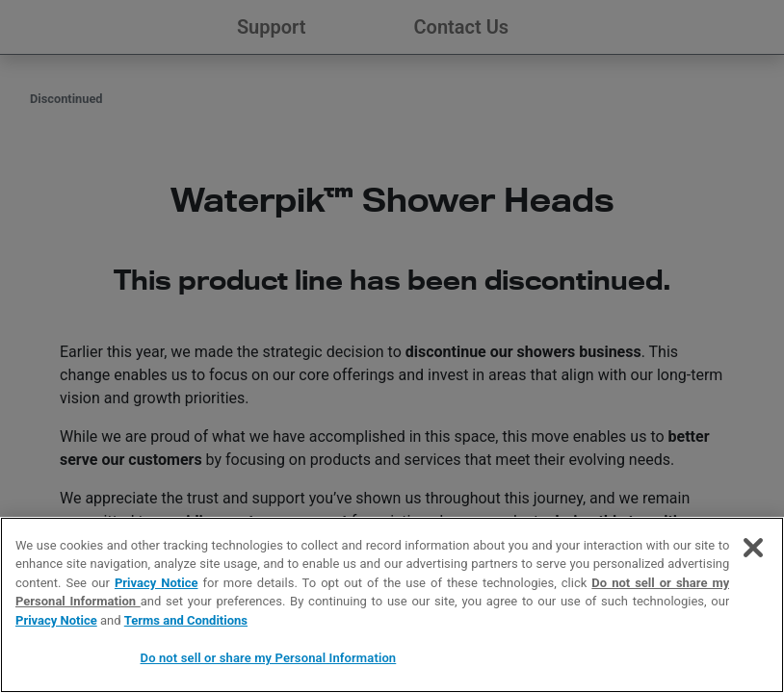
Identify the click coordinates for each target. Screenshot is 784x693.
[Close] (753, 548)
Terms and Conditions (186, 620)
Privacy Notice (157, 583)
